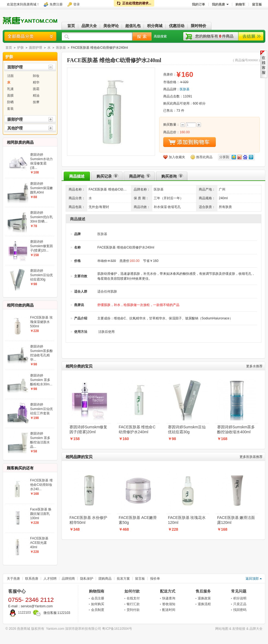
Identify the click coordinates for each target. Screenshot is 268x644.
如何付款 (132, 591)
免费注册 (56, 4)
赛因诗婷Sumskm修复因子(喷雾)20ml (88, 429)
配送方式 (168, 591)
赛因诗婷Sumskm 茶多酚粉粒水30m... (41, 380)
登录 (77, 4)
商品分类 (30, 36)
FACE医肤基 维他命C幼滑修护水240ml (137, 429)
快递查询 (169, 598)
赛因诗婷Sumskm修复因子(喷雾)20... (41, 246)
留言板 (140, 579)
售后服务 (203, 591)
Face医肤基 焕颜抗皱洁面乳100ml (41, 514)
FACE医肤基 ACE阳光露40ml (39, 543)
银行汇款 (133, 604)
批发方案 (123, 579)
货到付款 (133, 610)
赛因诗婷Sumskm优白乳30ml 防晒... (41, 217)
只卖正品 (240, 604)
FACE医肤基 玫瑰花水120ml (187, 520)
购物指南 (97, 591)
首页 (9, 48)
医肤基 (61, 48)
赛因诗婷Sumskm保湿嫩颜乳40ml (41, 188)
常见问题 (239, 591)
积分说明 (240, 598)
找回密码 (240, 610)
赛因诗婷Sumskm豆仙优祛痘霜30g (187, 429)
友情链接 (239, 629)
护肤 (21, 48)
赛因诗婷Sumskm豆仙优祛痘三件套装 (41, 409)
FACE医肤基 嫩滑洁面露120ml (236, 520)
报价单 (155, 579)
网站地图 (222, 629)
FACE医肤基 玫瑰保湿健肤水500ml (41, 322)
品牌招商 (68, 579)
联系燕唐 (32, 579)
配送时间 (169, 610)
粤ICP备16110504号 (117, 629)
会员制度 (98, 610)
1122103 (20, 613)
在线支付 (133, 598)
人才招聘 (50, 579)
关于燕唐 (13, 579)
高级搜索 (160, 36)
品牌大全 (256, 629)
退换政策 (204, 598)
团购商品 (105, 579)
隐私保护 (87, 579)
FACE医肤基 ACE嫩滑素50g (138, 520)
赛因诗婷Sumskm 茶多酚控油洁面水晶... (40, 440)
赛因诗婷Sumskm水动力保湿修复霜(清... (41, 161)
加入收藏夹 (177, 157)
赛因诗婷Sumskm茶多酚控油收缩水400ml (236, 429)
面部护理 (36, 48)
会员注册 (98, 598)
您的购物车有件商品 (214, 36)
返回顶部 (252, 579)
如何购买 (98, 604)
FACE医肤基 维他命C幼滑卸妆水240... (41, 485)
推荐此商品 (204, 157)
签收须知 (169, 604)
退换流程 (204, 604)
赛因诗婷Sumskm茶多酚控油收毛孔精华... (41, 353)
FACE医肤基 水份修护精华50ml (88, 520)
